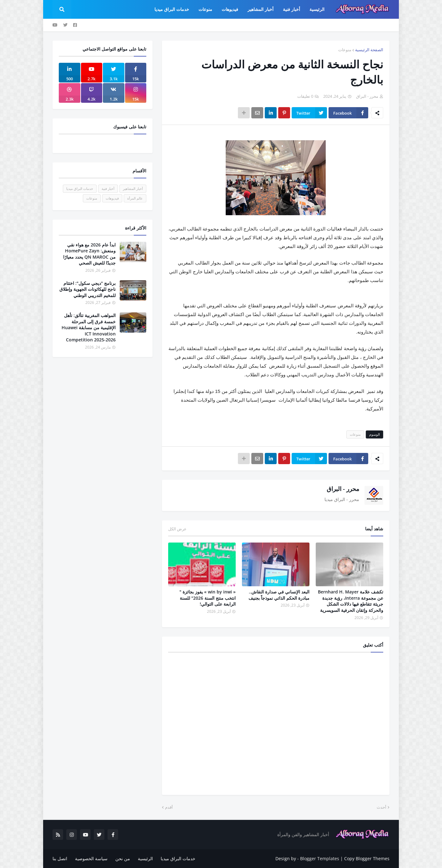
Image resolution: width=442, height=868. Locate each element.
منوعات (345, 50)
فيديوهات (112, 198)
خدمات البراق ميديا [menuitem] (172, 9)
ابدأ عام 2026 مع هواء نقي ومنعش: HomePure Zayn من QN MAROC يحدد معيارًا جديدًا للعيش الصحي (89, 254)
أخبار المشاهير (133, 188)
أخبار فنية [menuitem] (291, 9)
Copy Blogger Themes (367, 858)
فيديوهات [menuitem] (230, 9)
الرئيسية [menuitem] (317, 9)
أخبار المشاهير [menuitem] (261, 9)
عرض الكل (177, 529)
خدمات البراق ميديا (80, 188)
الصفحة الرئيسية (369, 50)
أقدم (169, 807)
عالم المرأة (135, 198)
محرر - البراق (343, 489)
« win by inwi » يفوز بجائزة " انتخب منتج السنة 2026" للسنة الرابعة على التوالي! (208, 598)
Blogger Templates (320, 858)
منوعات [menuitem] (205, 9)
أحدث (382, 807)
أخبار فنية (108, 188)
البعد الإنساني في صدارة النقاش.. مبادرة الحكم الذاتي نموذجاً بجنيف (279, 595)
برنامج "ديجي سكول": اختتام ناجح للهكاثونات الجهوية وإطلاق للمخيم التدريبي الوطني (88, 289)
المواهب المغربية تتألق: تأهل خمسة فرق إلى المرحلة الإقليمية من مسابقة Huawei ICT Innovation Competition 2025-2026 (89, 327)
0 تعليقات (305, 96)
